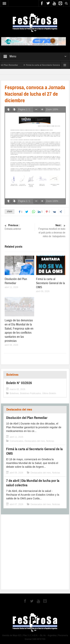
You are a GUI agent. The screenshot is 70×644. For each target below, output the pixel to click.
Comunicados (17, 441)
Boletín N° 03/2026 (19, 383)
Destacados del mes (19, 410)
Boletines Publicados (31, 393)
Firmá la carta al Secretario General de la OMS (50, 283)
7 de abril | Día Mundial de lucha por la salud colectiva (33, 483)
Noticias (50, 441)
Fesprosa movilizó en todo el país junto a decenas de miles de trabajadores (51, 231)
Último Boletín (49, 393)
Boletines (12, 375)
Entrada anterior (19, 227)
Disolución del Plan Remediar (16, 281)
